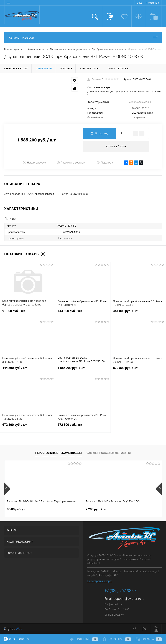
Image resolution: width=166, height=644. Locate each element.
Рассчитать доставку (71, 163)
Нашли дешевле (34, 163)
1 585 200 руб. (83, 370)
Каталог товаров (83, 37)
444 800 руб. (83, 313)
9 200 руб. (70, 509)
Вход (139, 3)
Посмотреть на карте (100, 581)
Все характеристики (139, 102)
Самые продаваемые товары (109, 453)
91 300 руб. (28, 313)
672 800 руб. (138, 370)
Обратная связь (17, 639)
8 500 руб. (17, 509)
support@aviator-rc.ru (129, 599)
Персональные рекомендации (58, 453)
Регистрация (153, 3)
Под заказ (105, 163)
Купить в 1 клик (116, 146)
